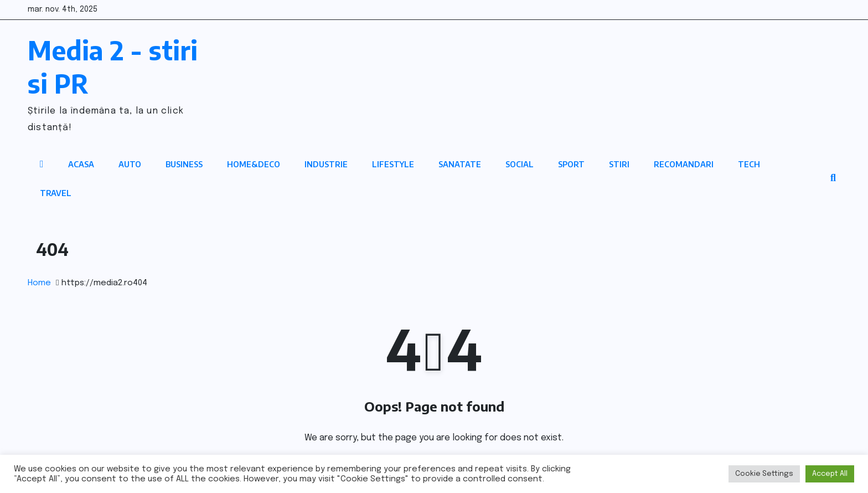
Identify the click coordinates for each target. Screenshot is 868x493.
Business (184, 164)
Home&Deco (254, 164)
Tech (749, 164)
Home (39, 283)
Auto (130, 164)
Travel (56, 193)
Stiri (619, 164)
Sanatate (460, 164)
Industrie (326, 164)
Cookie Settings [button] (764, 474)
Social (520, 164)
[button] (833, 178)
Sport (571, 164)
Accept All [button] (830, 474)
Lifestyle (393, 164)
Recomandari (684, 164)
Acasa (81, 164)
